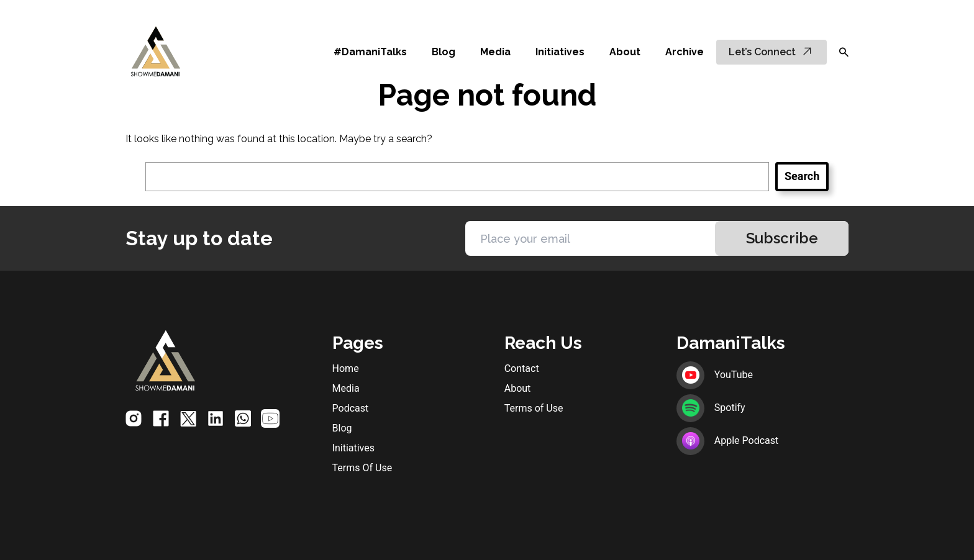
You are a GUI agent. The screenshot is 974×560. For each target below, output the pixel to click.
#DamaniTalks (370, 52)
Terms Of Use (362, 468)
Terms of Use (534, 408)
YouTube (715, 375)
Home (346, 368)
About (625, 52)
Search (802, 176)
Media (495, 52)
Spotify (711, 408)
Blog (444, 52)
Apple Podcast (727, 440)
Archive (685, 52)
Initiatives (560, 52)
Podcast (351, 408)
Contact (522, 368)
